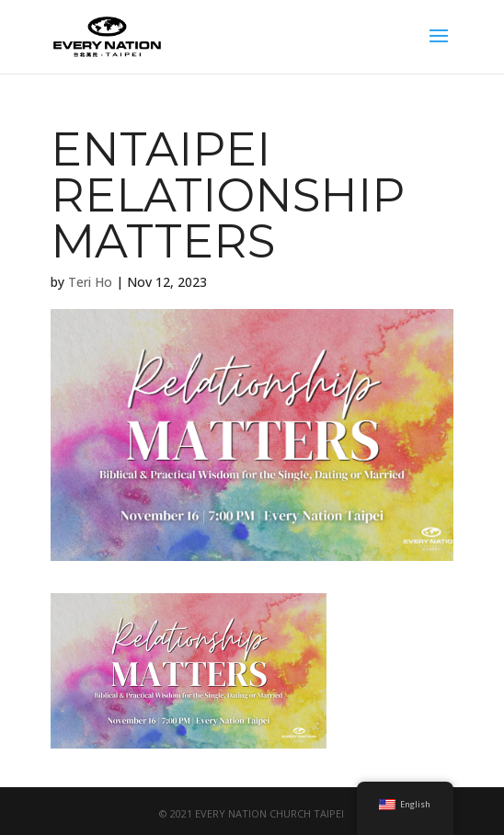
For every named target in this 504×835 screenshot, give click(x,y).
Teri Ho (90, 282)
